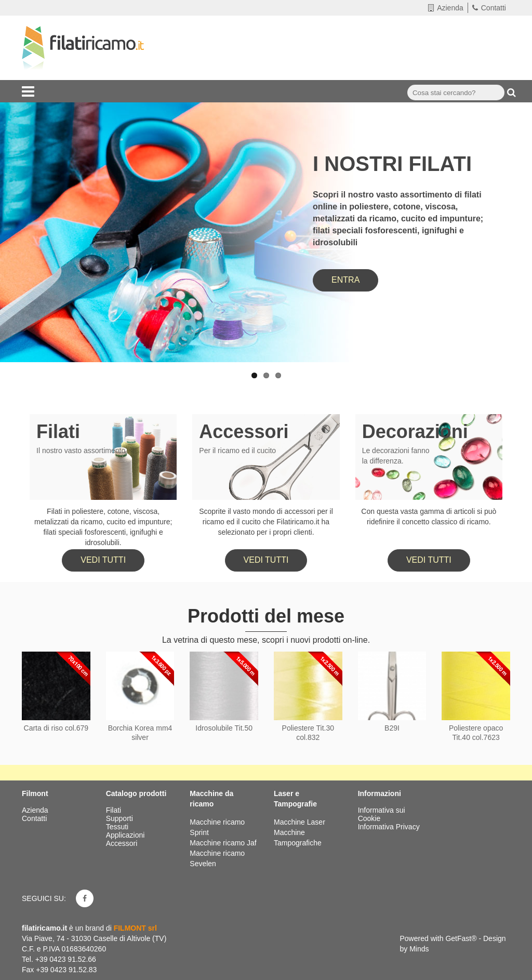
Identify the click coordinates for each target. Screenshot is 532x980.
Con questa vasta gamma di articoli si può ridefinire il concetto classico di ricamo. (429, 517)
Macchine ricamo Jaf (223, 843)
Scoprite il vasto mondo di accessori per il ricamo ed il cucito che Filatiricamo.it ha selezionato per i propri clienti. (266, 522)
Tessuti (118, 827)
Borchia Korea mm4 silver (140, 733)
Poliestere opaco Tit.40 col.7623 (476, 733)
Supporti (121, 818)
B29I (392, 728)
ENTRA (345, 280)
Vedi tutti (103, 560)
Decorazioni (415, 432)
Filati (58, 432)
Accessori (244, 432)
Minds (419, 949)
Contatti (489, 8)
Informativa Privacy (389, 827)
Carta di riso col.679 (56, 728)
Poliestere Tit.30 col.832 (308, 733)
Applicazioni (127, 835)
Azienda (446, 8)
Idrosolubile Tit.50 (224, 728)
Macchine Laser (300, 822)
